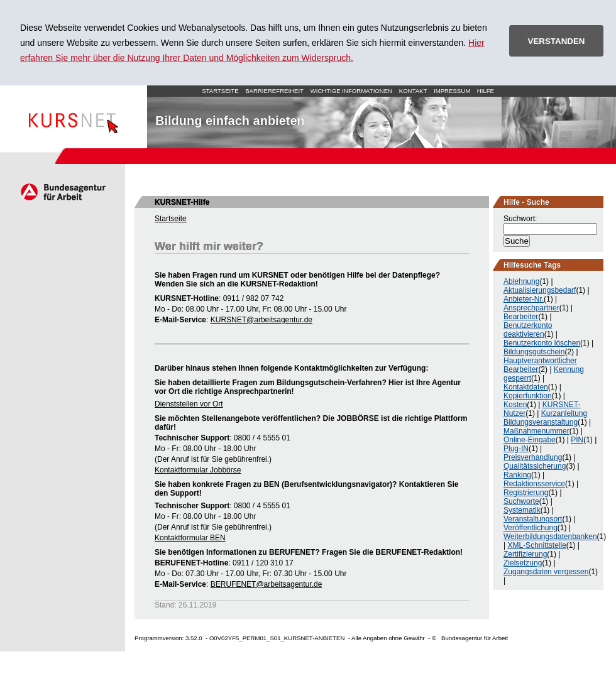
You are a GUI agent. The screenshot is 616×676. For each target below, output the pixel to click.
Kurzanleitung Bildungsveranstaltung (545, 418)
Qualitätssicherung (535, 466)
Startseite (74, 117)
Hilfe (486, 91)
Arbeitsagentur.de (63, 192)
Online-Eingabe (530, 440)
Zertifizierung (525, 554)
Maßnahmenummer (536, 431)
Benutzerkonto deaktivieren (528, 330)
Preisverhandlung (533, 457)
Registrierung (526, 493)
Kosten (515, 405)
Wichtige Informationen (351, 91)
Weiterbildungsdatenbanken (550, 537)
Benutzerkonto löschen (542, 343)
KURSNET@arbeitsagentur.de (261, 320)
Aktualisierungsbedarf (540, 290)
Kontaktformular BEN (190, 538)
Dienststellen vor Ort (189, 404)
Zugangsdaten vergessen (546, 572)
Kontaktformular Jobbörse (198, 470)
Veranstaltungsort (533, 519)
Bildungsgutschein (534, 352)
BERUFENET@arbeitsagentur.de (267, 584)
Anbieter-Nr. (524, 299)
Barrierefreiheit (274, 91)
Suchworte (521, 501)
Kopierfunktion (528, 396)
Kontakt (413, 91)
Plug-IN (516, 449)
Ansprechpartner (531, 308)
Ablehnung (521, 281)
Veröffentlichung (531, 528)
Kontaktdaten (526, 387)
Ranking (517, 475)
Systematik (522, 510)
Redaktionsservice (534, 484)
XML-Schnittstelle (536, 545)
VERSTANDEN (557, 41)
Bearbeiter (521, 317)
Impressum (452, 91)
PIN (577, 440)
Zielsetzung (523, 563)
